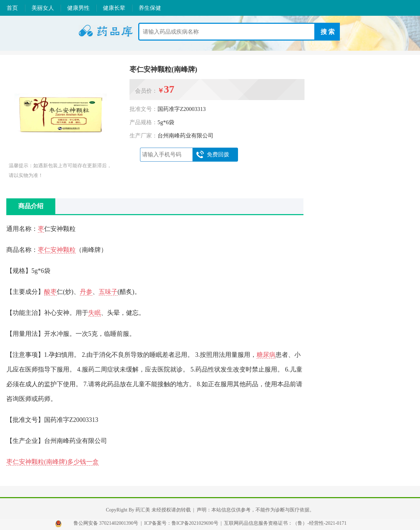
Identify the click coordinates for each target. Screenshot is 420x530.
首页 (12, 8)
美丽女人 (43, 8)
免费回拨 (213, 155)
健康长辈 (114, 8)
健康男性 (78, 8)
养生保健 (150, 8)
